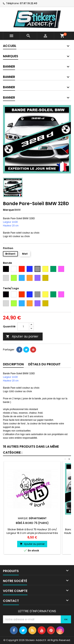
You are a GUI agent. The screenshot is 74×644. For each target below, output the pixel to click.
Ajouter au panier (22, 336)
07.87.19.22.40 (28, 3)
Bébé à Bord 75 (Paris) (32, 523)
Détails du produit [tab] (44, 364)
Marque (8, 210)
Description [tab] (13, 364)
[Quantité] (23, 327)
